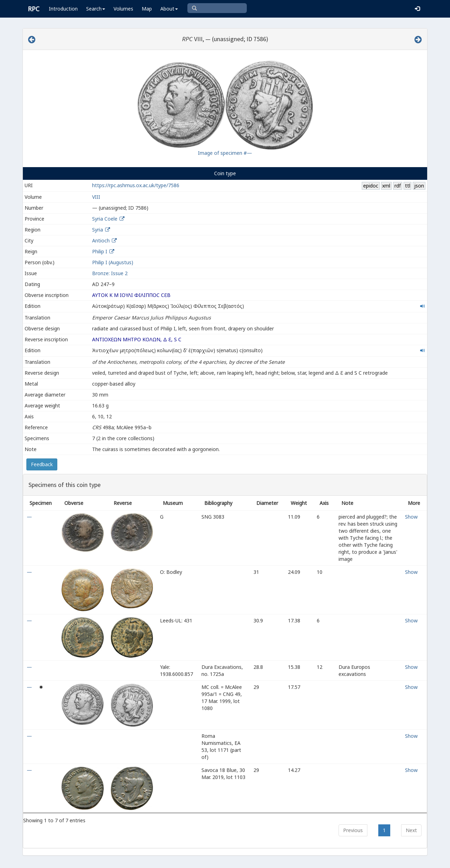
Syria (98, 230)
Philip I (100, 251)
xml (386, 186)
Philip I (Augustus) (113, 262)
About (169, 9)
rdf (398, 186)
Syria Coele (105, 219)
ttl (408, 186)
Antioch (101, 240)
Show (411, 517)
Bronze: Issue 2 (110, 273)
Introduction (63, 9)
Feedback (42, 464)
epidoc (371, 186)
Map (147, 9)
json (419, 186)
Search (96, 9)
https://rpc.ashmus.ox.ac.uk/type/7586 (136, 185)
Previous (353, 830)
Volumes (123, 9)
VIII (96, 197)
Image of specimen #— (225, 153)
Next (411, 830)
